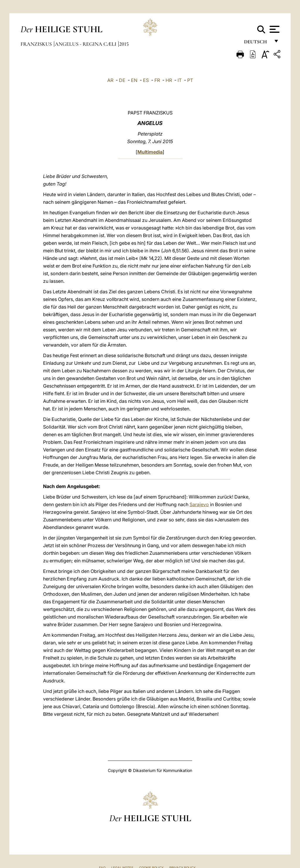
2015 (124, 44)
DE (122, 80)
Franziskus (37, 44)
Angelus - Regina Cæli (86, 44)
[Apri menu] (274, 29)
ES (146, 80)
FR (157, 80)
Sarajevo (199, 504)
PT (190, 80)
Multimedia (150, 152)
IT (180, 80)
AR (110, 80)
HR (169, 80)
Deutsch (257, 43)
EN (134, 80)
